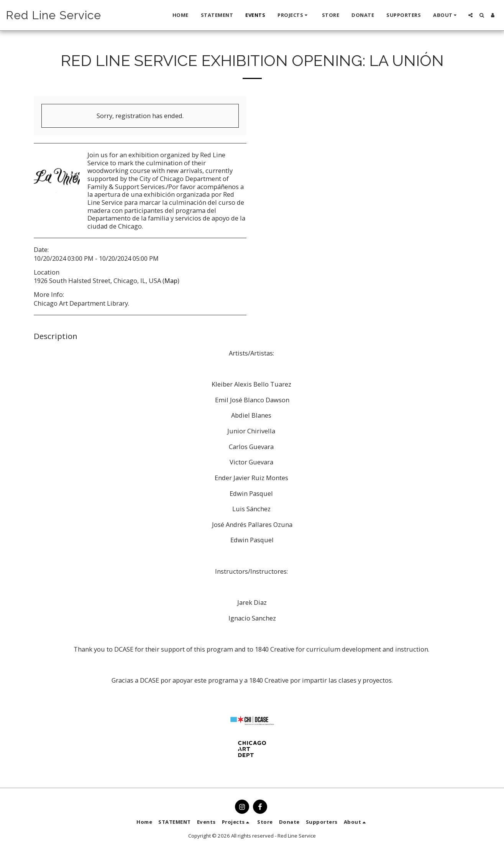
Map (171, 281)
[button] (294, 15)
